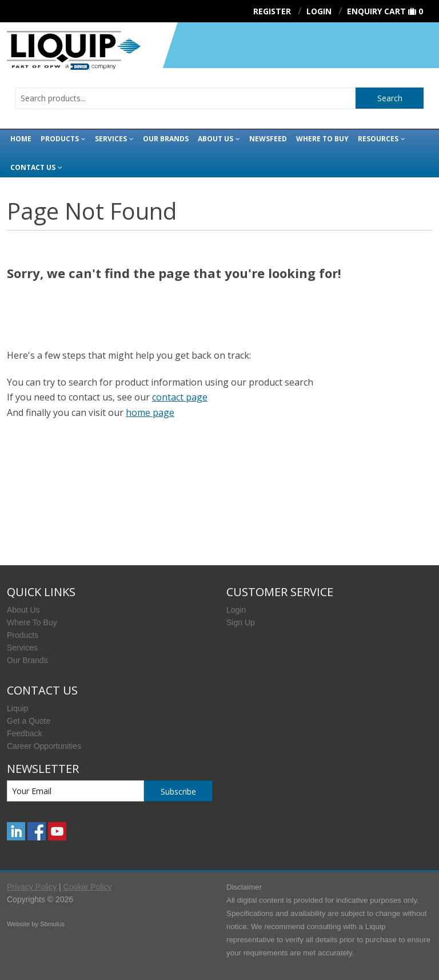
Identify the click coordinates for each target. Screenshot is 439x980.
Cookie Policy (88, 887)
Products (60, 139)
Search (390, 98)
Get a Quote (29, 721)
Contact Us (33, 167)
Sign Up (241, 622)
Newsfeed (268, 139)
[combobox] (185, 98)
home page (150, 412)
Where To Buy (32, 622)
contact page (180, 397)
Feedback (24, 733)
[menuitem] (110, 610)
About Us (215, 139)
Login (236, 610)
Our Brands (166, 139)
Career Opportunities (44, 746)
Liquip (17, 708)
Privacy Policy (32, 887)
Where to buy (322, 139)
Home (21, 139)
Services (111, 139)
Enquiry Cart (376, 11)
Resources (378, 139)
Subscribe (178, 791)
